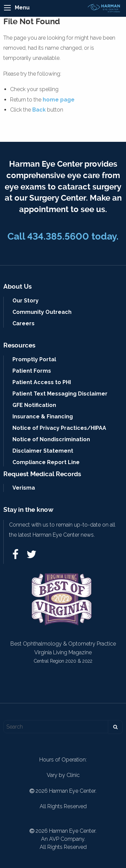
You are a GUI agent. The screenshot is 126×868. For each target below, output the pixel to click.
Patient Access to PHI (42, 382)
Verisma (24, 488)
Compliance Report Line (46, 462)
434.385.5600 (58, 236)
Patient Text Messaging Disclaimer (60, 394)
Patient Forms (32, 371)
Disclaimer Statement (43, 451)
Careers (24, 323)
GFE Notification (34, 405)
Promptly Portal (34, 359)
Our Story (26, 301)
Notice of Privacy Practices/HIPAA (59, 428)
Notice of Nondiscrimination (51, 439)
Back (39, 110)
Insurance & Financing (43, 417)
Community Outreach (42, 312)
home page (59, 100)
